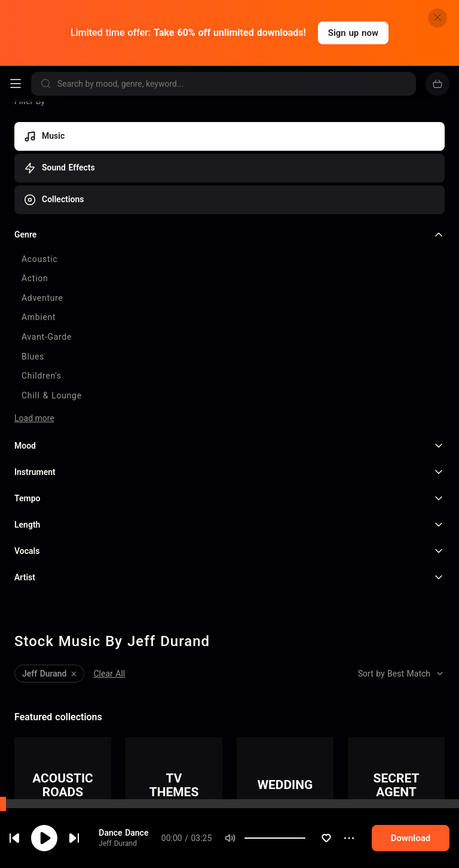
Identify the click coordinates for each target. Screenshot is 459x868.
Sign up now (353, 33)
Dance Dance (71, 692)
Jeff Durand (66, 703)
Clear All (110, 502)
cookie (52, 836)
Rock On (62, 776)
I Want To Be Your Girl (89, 860)
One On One (69, 818)
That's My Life (73, 734)
